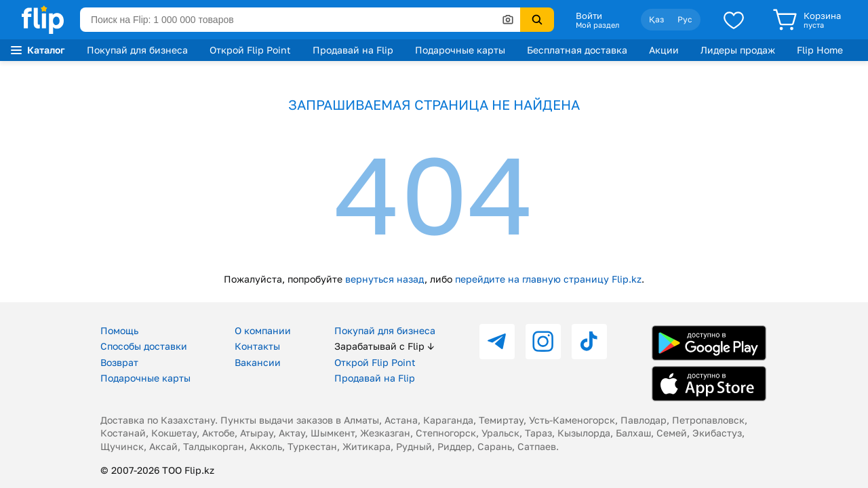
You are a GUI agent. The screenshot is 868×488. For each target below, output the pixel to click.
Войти (589, 16)
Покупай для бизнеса (137, 50)
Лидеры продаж (738, 50)
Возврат (119, 362)
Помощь (119, 330)
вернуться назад (385, 279)
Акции (664, 50)
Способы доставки (144, 346)
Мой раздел (597, 25)
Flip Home (820, 50)
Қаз (656, 19)
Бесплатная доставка (577, 50)
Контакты (257, 346)
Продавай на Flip (353, 50)
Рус (685, 19)
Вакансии (258, 362)
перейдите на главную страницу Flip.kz (548, 279)
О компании (263, 330)
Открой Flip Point (250, 50)
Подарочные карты (460, 50)
